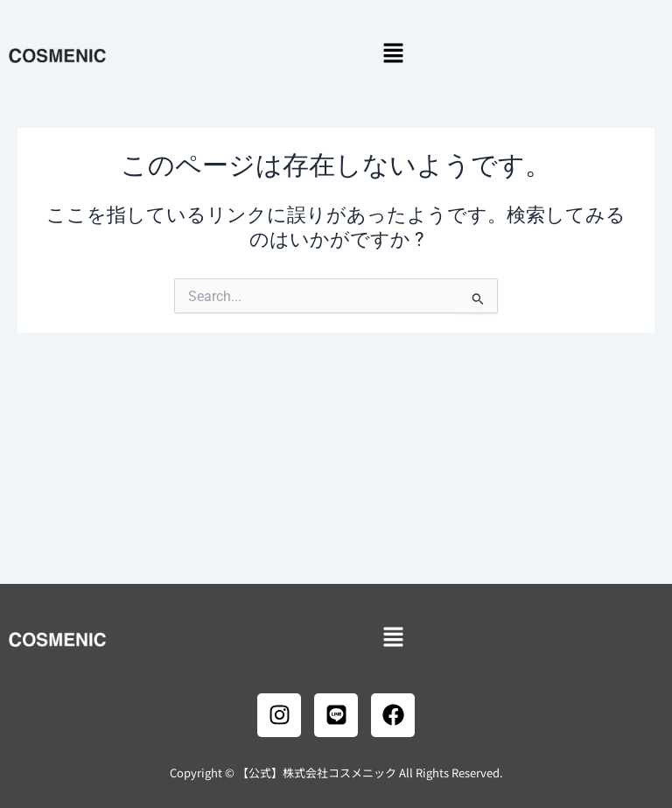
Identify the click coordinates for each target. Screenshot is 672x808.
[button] (393, 54)
